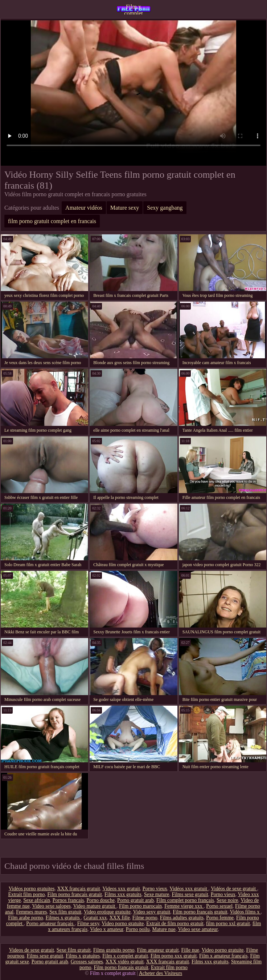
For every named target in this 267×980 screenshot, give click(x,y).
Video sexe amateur (198, 929)
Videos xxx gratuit (121, 889)
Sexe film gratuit (74, 950)
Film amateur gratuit (158, 950)
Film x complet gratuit (133, 9)
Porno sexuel (219, 906)
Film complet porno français (185, 900)
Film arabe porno (25, 918)
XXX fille (119, 918)
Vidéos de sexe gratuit (234, 889)
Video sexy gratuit (152, 912)
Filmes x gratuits (63, 918)
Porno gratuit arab (135, 900)
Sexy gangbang (165, 208)
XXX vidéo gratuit (125, 962)
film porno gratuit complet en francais (52, 221)
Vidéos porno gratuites (32, 889)
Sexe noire (227, 900)
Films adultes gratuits (182, 918)
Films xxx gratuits (123, 894)
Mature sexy (125, 208)
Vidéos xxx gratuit (189, 889)
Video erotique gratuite (107, 912)
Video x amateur (107, 929)
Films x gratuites (83, 956)
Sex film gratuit (65, 912)
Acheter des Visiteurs (161, 973)
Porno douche (101, 900)
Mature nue (164, 929)
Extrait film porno (26, 894)
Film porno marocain (140, 906)
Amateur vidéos (84, 208)
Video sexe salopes (51, 906)
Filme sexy (88, 923)
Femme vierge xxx (184, 906)
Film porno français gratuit (200, 912)
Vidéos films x (245, 912)
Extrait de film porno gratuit (175, 923)
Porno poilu (138, 929)
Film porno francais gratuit (75, 894)
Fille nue (190, 950)
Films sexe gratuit (190, 894)
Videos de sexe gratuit (32, 950)
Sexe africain (36, 900)
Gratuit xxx (95, 918)
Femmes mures (31, 912)
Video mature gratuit (95, 906)
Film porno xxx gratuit (174, 956)
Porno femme (220, 918)
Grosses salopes (87, 962)
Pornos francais (68, 900)
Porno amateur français (50, 923)
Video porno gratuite (123, 923)
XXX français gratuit (78, 889)
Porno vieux (155, 889)
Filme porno (145, 918)
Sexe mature (157, 894)
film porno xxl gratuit (228, 923)
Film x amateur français (223, 956)
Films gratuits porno (114, 950)
